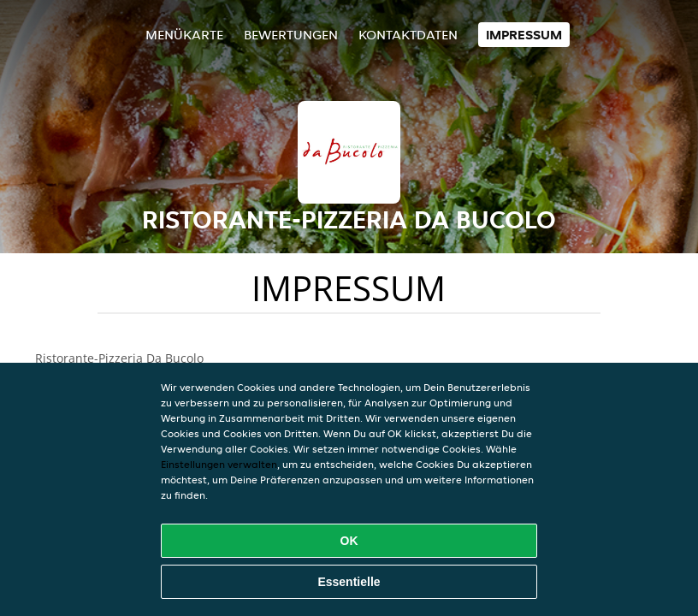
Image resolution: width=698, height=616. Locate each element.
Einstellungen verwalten (219, 464)
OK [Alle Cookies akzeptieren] (349, 541)
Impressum (524, 35)
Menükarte (184, 35)
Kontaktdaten (408, 35)
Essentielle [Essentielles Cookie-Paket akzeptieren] (349, 582)
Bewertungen (291, 35)
